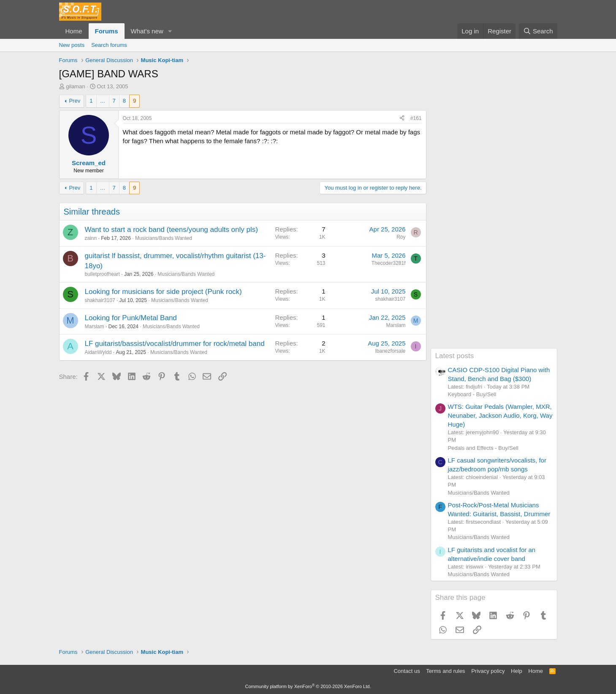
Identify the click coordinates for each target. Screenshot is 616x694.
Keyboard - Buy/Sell (472, 394)
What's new (147, 31)
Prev (75, 101)
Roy (401, 237)
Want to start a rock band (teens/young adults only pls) (171, 230)
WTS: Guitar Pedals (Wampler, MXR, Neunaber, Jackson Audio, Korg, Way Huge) (500, 415)
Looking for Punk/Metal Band (131, 318)
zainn (91, 238)
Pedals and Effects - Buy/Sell (483, 448)
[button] (170, 31)
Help (517, 671)
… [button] (103, 101)
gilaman (76, 86)
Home (74, 31)
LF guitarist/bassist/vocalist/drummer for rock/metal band (175, 344)
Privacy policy (488, 671)
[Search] (538, 31)
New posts (72, 45)
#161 (416, 118)
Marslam (95, 327)
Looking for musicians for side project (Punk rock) (163, 292)
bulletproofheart (102, 274)
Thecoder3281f (389, 263)
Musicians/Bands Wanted (164, 238)
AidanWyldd (98, 352)
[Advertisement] (494, 221)
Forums (107, 31)
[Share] (402, 118)
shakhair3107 (100, 300)
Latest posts (455, 356)
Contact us (407, 671)
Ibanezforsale (390, 351)
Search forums (109, 45)
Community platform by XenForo (308, 686)
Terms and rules (445, 671)
